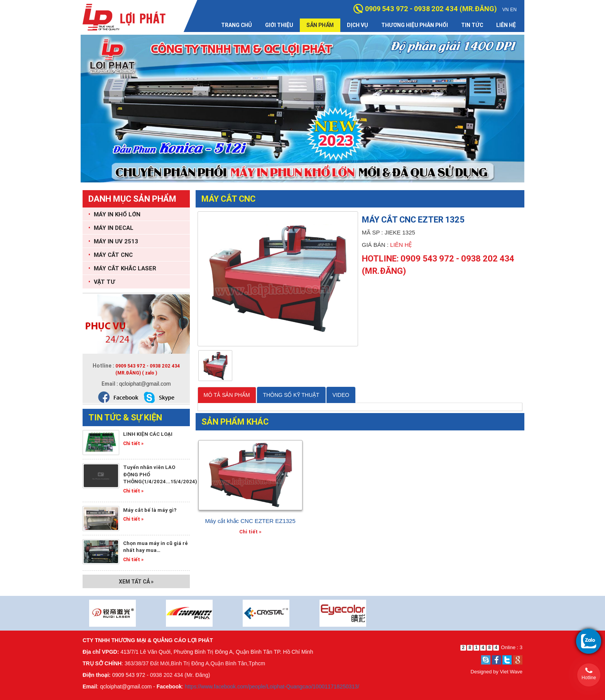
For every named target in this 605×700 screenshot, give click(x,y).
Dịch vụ (357, 25)
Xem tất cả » (136, 582)
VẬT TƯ (102, 282)
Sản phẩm (320, 25)
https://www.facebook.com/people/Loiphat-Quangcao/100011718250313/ (272, 687)
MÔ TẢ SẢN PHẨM (227, 395)
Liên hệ (506, 25)
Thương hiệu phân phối (415, 25)
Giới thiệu (279, 25)
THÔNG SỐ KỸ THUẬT (291, 395)
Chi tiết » (133, 443)
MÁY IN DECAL (111, 228)
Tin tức (472, 25)
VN (506, 10)
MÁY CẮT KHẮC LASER (122, 268)
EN (513, 10)
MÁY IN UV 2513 (113, 241)
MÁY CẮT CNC (111, 255)
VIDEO (341, 395)
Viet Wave (511, 672)
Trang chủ (237, 25)
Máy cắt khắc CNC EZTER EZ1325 (250, 521)
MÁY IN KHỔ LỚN (114, 214)
